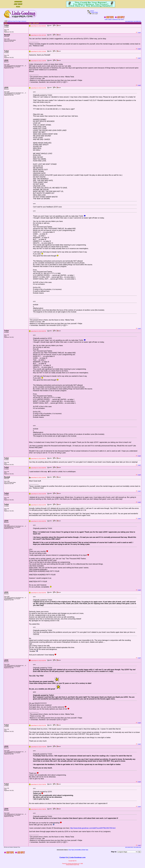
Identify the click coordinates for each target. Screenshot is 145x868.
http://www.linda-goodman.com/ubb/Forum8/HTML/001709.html (93, 828)
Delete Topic (85, 850)
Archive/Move (78, 850)
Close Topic (71, 850)
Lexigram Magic (94, 12)
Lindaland (92, 11)
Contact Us (64, 857)
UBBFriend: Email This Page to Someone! (17, 21)
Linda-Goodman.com (77, 857)
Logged (139, 32)
